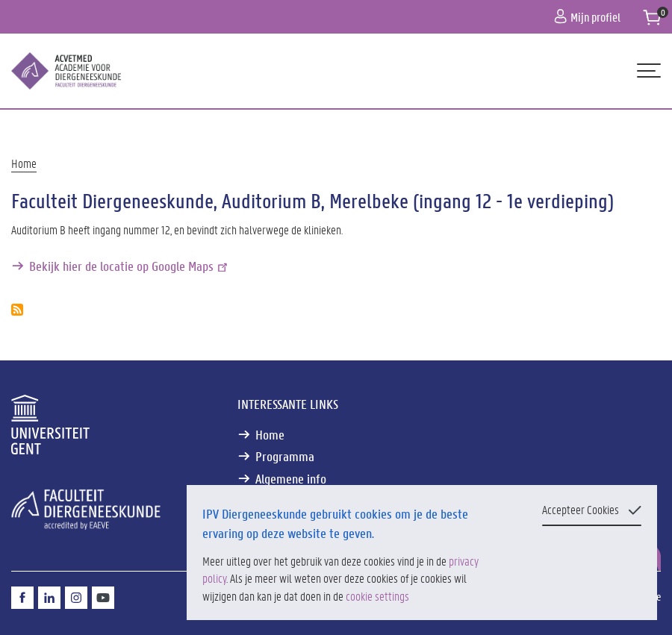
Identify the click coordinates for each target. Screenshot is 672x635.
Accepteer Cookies (581, 509)
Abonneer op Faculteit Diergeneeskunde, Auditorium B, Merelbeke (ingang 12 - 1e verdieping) (17, 310)
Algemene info (291, 479)
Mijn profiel (587, 17)
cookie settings (377, 596)
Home (24, 163)
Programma (285, 456)
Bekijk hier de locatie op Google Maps (130, 266)
